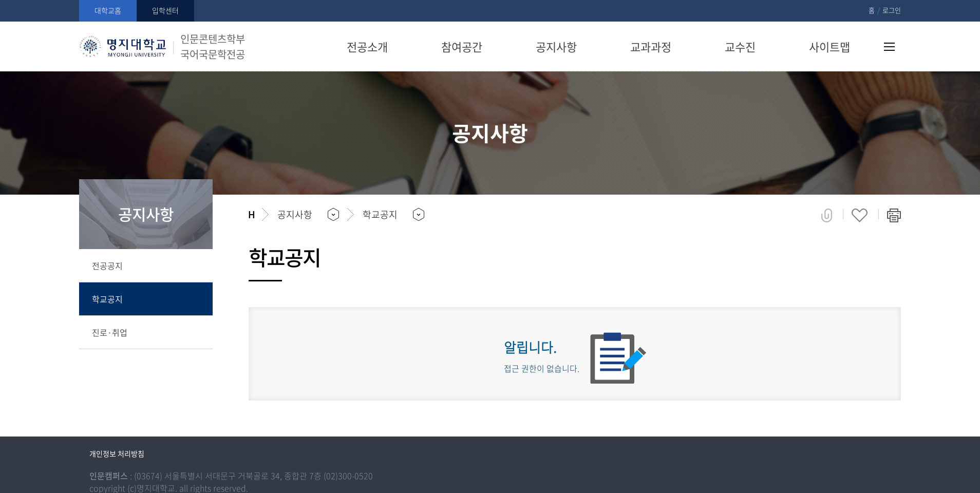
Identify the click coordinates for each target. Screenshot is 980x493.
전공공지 (107, 266)
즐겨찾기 (860, 215)
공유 (827, 215)
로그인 (892, 10)
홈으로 (251, 215)
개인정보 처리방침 (117, 453)
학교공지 (107, 299)
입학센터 (165, 10)
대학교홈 (108, 10)
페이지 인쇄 (894, 215)
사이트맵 (889, 47)
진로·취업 (110, 332)
